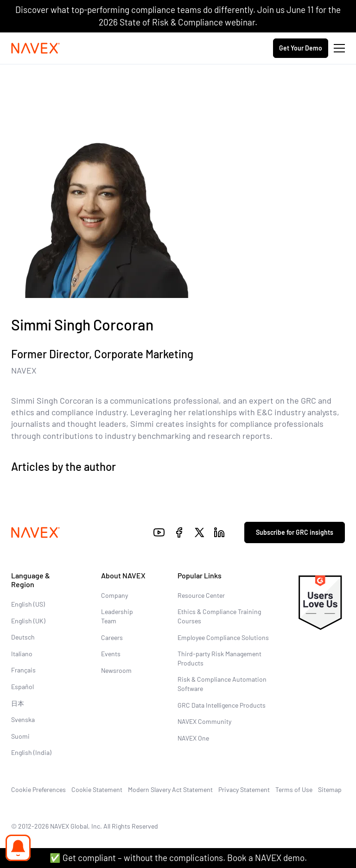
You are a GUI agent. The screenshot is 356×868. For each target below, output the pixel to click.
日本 (18, 703)
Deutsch (23, 637)
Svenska (23, 719)
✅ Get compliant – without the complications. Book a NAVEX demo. (178, 858)
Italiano (22, 654)
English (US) (28, 604)
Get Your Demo (301, 48)
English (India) (31, 752)
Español (22, 687)
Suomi (20, 736)
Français (23, 670)
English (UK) (28, 621)
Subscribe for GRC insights (295, 532)
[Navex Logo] (36, 48)
